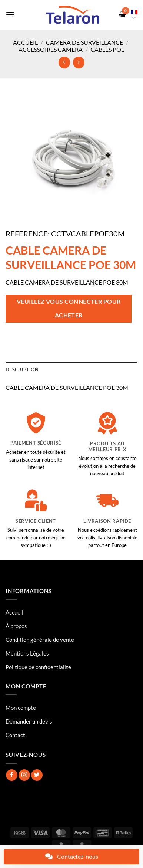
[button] (10, 15)
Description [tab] (22, 370)
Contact (15, 735)
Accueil (25, 42)
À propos (16, 626)
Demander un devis (29, 721)
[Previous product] (79, 62)
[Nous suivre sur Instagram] (24, 775)
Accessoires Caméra (51, 49)
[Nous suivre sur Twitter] (37, 775)
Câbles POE (107, 49)
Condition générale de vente (40, 640)
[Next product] (64, 62)
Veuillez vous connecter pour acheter (69, 308)
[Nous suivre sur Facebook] (12, 775)
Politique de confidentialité (38, 667)
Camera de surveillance (84, 42)
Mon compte (21, 708)
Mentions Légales (27, 653)
